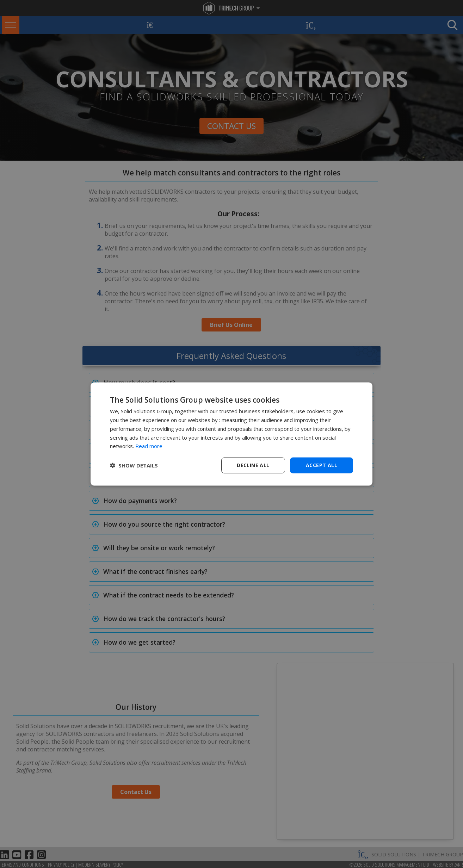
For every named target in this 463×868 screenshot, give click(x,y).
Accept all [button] (322, 465)
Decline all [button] (253, 465)
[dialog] (231, 434)
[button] (134, 465)
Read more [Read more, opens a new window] (149, 446)
